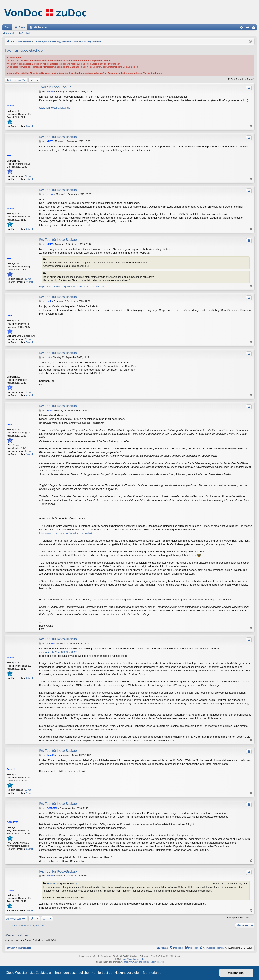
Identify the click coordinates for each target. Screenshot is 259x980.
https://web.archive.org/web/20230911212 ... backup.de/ (72, 287)
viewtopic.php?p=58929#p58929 (58, 652)
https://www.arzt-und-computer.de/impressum (144, 962)
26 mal (29, 126)
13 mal (28, 392)
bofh (9, 315)
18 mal (29, 454)
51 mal (29, 849)
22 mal (28, 176)
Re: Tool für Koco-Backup (58, 137)
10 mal (28, 790)
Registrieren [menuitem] (254, 28)
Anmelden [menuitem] (248, 28)
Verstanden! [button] (236, 973)
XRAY (10, 155)
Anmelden (11, 33)
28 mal (28, 339)
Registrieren (28, 33)
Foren (22, 27)
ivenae (10, 106)
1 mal (29, 793)
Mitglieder (39, 27)
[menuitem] (241, 27)
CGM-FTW (12, 822)
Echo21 (11, 769)
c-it (9, 371)
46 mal (29, 179)
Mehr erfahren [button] (153, 973)
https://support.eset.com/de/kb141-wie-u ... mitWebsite (66, 533)
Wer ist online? (16, 935)
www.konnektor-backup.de (55, 108)
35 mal (28, 451)
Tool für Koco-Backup (24, 50)
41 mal (29, 395)
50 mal (29, 342)
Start (7, 27)
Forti (9, 425)
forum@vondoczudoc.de (133, 959)
